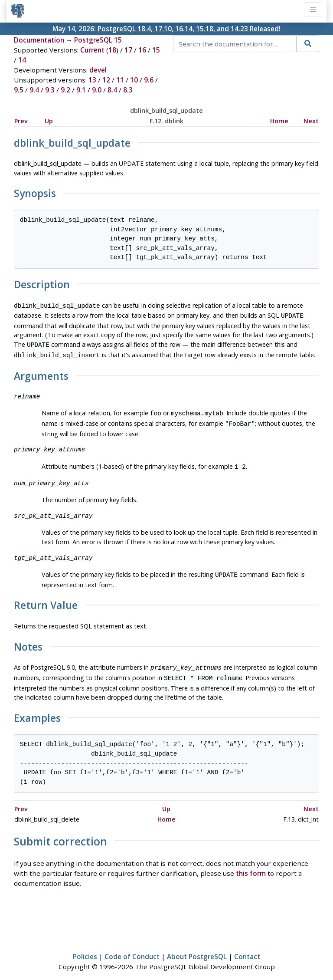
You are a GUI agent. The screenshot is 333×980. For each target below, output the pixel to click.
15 (156, 50)
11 (120, 80)
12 (106, 80)
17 (128, 50)
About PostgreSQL (197, 948)
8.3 (128, 90)
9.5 (19, 90)
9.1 (81, 90)
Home (279, 121)
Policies (85, 948)
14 (22, 60)
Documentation (39, 40)
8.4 (112, 90)
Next (311, 121)
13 (92, 80)
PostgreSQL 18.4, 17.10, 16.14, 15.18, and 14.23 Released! (189, 29)
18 (112, 50)
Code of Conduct (132, 948)
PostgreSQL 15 (98, 40)
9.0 (97, 90)
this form (251, 865)
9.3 (50, 90)
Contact (247, 948)
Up (49, 121)
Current (92, 50)
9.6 (149, 80)
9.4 (34, 90)
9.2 (65, 90)
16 (142, 50)
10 (134, 80)
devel (98, 70)
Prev (21, 121)
